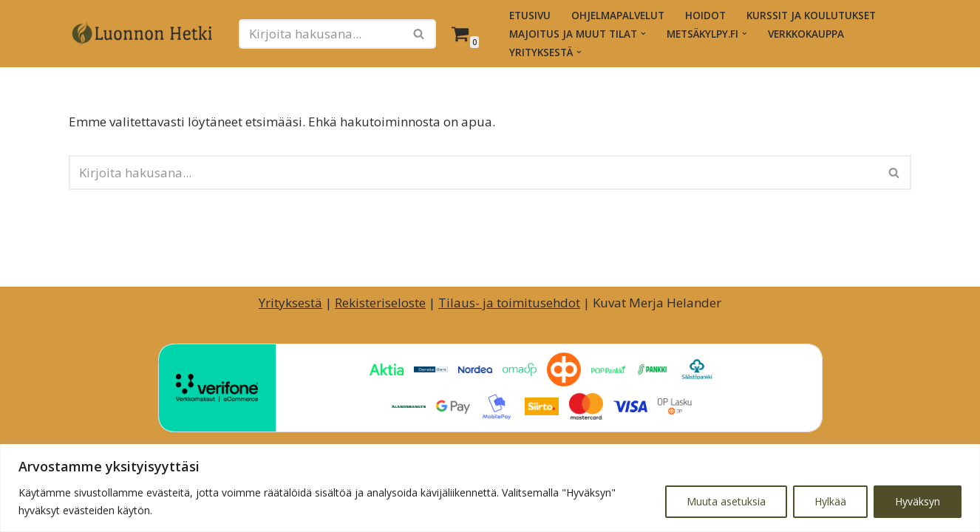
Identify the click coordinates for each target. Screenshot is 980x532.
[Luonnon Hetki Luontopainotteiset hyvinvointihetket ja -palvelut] (143, 34)
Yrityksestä (290, 303)
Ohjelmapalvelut (618, 15)
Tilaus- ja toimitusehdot (509, 303)
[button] (643, 34)
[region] (490, 488)
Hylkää (830, 501)
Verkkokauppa (806, 34)
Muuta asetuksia (726, 501)
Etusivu (530, 15)
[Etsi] (321, 34)
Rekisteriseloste (380, 303)
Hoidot (705, 15)
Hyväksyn (918, 501)
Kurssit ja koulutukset (811, 15)
